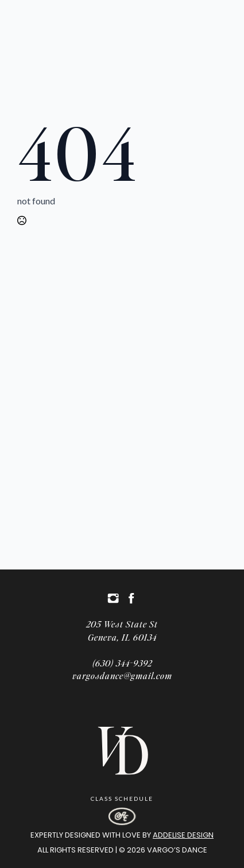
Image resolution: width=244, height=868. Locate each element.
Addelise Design (183, 835)
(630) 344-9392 (122, 663)
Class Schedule (122, 799)
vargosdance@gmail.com (122, 675)
